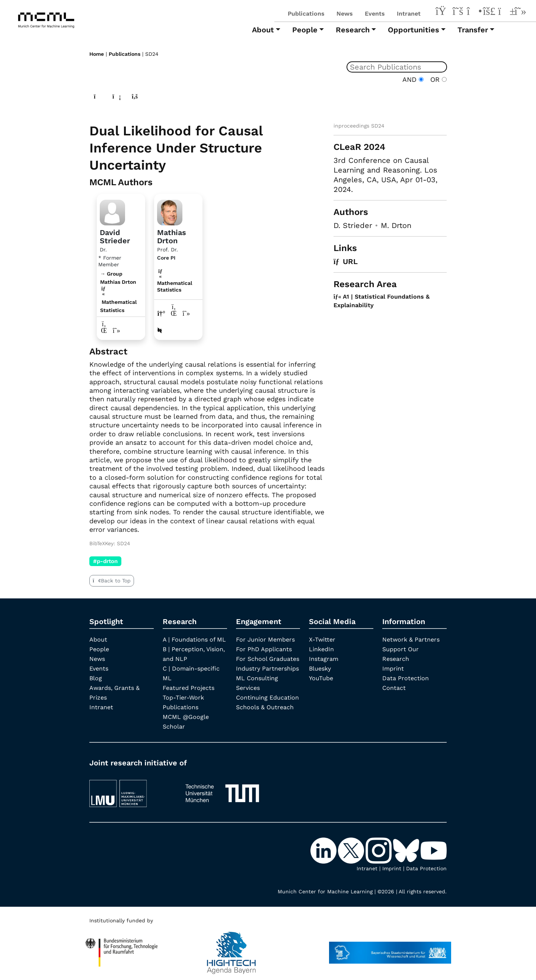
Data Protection (406, 678)
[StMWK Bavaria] (390, 949)
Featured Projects (189, 688)
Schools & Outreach (265, 707)
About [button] (263, 30)
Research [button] (353, 30)
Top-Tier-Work (183, 698)
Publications (306, 14)
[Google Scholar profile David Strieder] (117, 330)
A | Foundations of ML (194, 640)
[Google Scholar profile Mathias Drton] (186, 313)
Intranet (409, 14)
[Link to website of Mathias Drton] (161, 313)
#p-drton (105, 561)
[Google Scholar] (520, 12)
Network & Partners (411, 640)
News (345, 14)
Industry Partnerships (267, 669)
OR (436, 79)
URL (346, 261)
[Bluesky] (489, 12)
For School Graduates (268, 659)
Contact (394, 688)
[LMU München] (131, 790)
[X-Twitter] (458, 12)
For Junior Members (265, 640)
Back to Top (112, 581)
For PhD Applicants (264, 649)
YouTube (321, 678)
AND (413, 79)
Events (375, 14)
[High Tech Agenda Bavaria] (122, 949)
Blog (96, 678)
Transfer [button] (473, 30)
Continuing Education (267, 698)
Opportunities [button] (414, 30)
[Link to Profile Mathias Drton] (170, 212)
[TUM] (222, 790)
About (98, 640)
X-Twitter (322, 640)
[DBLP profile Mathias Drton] (160, 330)
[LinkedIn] (442, 12)
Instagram (324, 659)
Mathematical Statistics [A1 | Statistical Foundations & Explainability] (175, 283)
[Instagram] (473, 12)
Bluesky (320, 669)
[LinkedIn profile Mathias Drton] (174, 313)
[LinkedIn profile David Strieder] (104, 330)
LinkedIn (321, 649)
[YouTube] (505, 12)
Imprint (393, 669)
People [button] (305, 30)
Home (97, 54)
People (99, 649)
